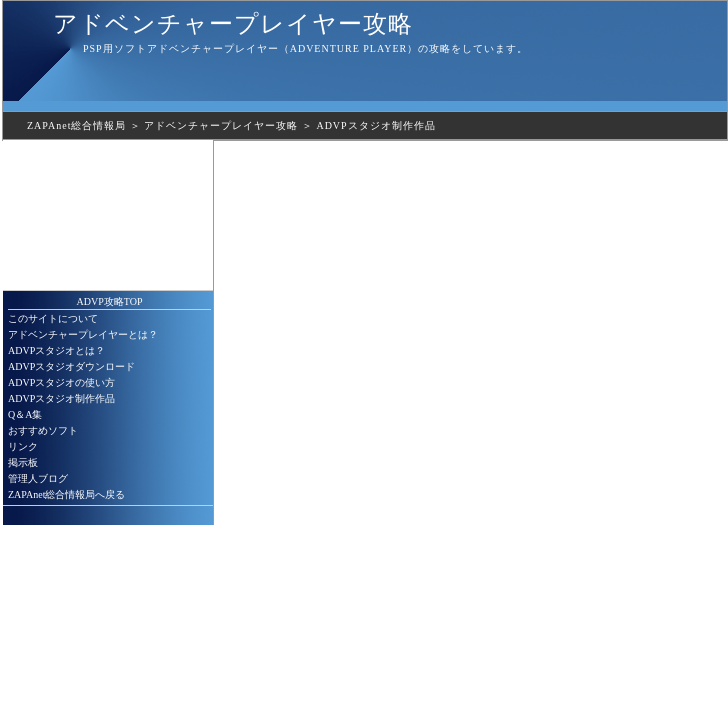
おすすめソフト (43, 430)
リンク (23, 446)
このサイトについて (53, 318)
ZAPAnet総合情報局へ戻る (66, 494)
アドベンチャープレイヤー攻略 (233, 24)
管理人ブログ (38, 478)
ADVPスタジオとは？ (56, 350)
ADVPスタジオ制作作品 (375, 125)
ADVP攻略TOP (110, 301)
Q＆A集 (25, 414)
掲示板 (23, 462)
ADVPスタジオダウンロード (71, 366)
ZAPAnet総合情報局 (76, 125)
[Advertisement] (108, 215)
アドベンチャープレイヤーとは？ (83, 334)
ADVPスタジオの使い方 (61, 382)
